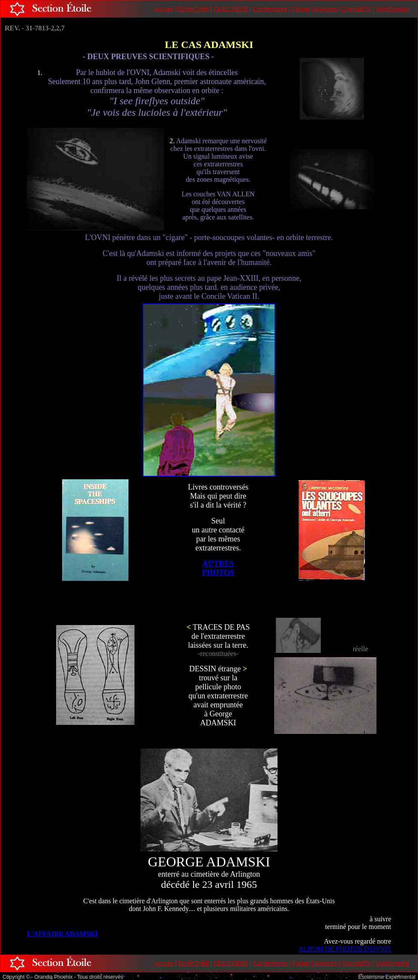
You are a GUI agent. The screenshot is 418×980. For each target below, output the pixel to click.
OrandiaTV (356, 9)
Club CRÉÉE (231, 9)
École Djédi (194, 9)
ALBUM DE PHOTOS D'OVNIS (345, 949)
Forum (301, 9)
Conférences (270, 9)
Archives (325, 9)
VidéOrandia (392, 9)
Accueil (164, 9)
